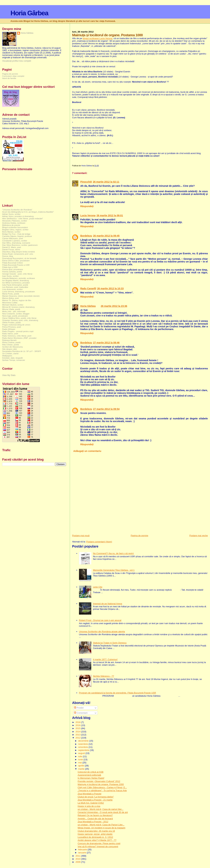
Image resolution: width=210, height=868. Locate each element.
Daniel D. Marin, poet (12, 247)
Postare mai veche (199, 536)
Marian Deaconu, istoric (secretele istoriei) (21, 296)
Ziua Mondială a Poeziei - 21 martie (95, 800)
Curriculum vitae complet (13, 76)
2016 (78, 725)
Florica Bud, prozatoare (13, 269)
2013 (78, 735)
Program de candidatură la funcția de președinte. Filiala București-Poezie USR (118, 693)
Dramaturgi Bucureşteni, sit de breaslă (19, 258)
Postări (79, 708)
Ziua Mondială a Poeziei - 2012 (93, 822)
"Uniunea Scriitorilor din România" (17, 210)
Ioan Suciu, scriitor (10, 276)
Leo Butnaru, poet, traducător (15, 287)
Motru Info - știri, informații (14, 311)
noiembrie (83, 744)
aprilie (81, 766)
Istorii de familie (9, 78)
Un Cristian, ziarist (10, 353)
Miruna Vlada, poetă (11, 309)
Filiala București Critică (12, 263)
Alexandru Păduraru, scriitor (15, 221)
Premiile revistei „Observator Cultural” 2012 (99, 781)
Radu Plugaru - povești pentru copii (18, 331)
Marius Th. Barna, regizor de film (17, 300)
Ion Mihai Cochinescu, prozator (16, 283)
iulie (80, 756)
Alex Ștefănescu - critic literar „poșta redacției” (23, 218)
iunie (81, 759)
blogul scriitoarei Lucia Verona (97, 38)
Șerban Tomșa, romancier (14, 360)
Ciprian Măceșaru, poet (13, 238)
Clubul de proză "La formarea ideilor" (96, 797)
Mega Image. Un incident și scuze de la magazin (102, 828)
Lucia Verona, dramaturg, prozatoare (19, 291)
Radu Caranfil (88, 288)
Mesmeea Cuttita (10, 303)
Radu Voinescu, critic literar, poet (17, 336)
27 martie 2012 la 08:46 (106, 343)
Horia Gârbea (29, 13)
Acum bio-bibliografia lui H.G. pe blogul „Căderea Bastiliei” (28, 212)
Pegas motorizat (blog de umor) (16, 325)
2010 (78, 859)
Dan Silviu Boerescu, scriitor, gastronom (20, 245)
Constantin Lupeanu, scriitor (15, 241)
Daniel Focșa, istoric (11, 249)
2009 (78, 862)
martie (82, 769)
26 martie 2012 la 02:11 (106, 182)
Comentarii (81, 713)
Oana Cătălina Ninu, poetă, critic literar (19, 318)
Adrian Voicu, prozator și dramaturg (18, 216)
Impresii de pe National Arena (108, 604)
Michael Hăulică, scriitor (13, 305)
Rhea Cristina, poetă (11, 342)
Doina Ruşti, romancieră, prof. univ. (18, 254)
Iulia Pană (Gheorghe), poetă (15, 285)
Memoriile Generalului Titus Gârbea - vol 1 (114, 570)
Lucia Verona (88, 215)
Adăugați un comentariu (87, 451)
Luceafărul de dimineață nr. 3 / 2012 (95, 837)
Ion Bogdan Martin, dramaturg (16, 280)
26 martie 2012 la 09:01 (110, 215)
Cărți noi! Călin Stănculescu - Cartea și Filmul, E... (102, 787)
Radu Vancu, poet (10, 333)
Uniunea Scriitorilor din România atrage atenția (102, 632)
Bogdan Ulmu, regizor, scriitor (15, 230)
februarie (83, 850)
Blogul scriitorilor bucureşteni (15, 227)
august (82, 753)
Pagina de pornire (139, 536)
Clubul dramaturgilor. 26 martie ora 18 (96, 831)
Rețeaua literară (9, 340)
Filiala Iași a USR (10, 267)
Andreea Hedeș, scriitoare (14, 223)
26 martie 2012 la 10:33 (110, 288)
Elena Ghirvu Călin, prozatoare (16, 260)
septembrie (84, 750)
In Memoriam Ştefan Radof (91, 778)
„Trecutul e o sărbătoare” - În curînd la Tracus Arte (102, 790)
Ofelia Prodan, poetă (11, 322)
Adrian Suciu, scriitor (11, 214)
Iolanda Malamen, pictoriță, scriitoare (19, 278)
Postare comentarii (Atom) (99, 542)
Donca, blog (8, 256)
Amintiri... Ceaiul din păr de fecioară (95, 819)
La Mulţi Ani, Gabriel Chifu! (91, 803)
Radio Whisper (9, 329)
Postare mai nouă (81, 536)
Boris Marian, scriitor (11, 232)
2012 (78, 738)
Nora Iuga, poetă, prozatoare (15, 316)
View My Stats (9, 375)
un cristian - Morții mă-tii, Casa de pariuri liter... (100, 809)
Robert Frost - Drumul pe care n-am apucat (100, 620)
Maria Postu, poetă (11, 294)
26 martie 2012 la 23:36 (114, 306)
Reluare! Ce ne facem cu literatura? (95, 815)
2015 (78, 728)
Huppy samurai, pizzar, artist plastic (95, 834)
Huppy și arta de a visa (89, 806)
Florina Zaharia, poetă (12, 272)
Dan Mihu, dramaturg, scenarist (16, 243)
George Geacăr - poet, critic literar (17, 274)
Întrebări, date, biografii (12, 358)
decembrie (84, 741)
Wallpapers (7, 356)
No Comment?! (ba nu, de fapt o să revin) (113, 553)
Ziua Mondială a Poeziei (89, 794)
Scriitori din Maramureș (12, 347)
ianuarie (82, 853)
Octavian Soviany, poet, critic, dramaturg (20, 320)
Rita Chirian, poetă (10, 345)
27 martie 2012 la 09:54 (106, 409)
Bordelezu (86, 236)
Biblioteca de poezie (11, 225)
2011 (78, 856)
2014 (78, 732)
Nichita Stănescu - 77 (104, 676)
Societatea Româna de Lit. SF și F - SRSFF (22, 351)
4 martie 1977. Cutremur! (105, 659)
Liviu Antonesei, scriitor (12, 289)
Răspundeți (87, 206)
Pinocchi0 (86, 182)
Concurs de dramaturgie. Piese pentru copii (99, 843)
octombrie (83, 747)
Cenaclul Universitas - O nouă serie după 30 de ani (103, 812)
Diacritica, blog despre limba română (18, 252)
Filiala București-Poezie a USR (16, 265)
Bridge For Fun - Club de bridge (16, 234)
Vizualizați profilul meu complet (17, 61)
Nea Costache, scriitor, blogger (16, 314)
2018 (78, 722)
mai (80, 763)
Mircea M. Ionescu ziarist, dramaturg (18, 307)
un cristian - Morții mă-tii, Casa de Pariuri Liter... (101, 825)
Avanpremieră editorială (89, 775)
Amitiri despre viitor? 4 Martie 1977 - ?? (97, 840)
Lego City (98, 587)
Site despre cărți (9, 349)
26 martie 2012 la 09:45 (106, 236)
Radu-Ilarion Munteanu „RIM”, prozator (19, 338)
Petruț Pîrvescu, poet (12, 327)
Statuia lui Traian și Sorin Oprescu (110, 643)
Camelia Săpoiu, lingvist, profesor (17, 236)
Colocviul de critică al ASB (90, 772)
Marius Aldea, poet (10, 298)
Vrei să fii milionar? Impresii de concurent (98, 846)
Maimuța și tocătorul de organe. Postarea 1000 (101, 784)
